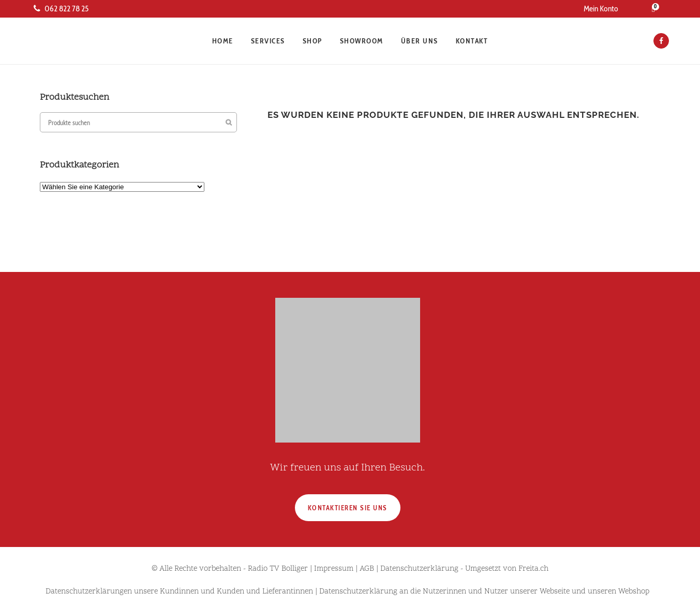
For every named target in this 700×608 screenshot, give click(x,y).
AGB (367, 569)
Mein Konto (601, 9)
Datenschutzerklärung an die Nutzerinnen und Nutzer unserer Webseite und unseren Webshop (484, 592)
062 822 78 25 (61, 9)
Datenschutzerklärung (419, 569)
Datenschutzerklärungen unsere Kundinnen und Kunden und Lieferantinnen (179, 592)
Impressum (334, 569)
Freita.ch (533, 569)
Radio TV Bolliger (278, 569)
